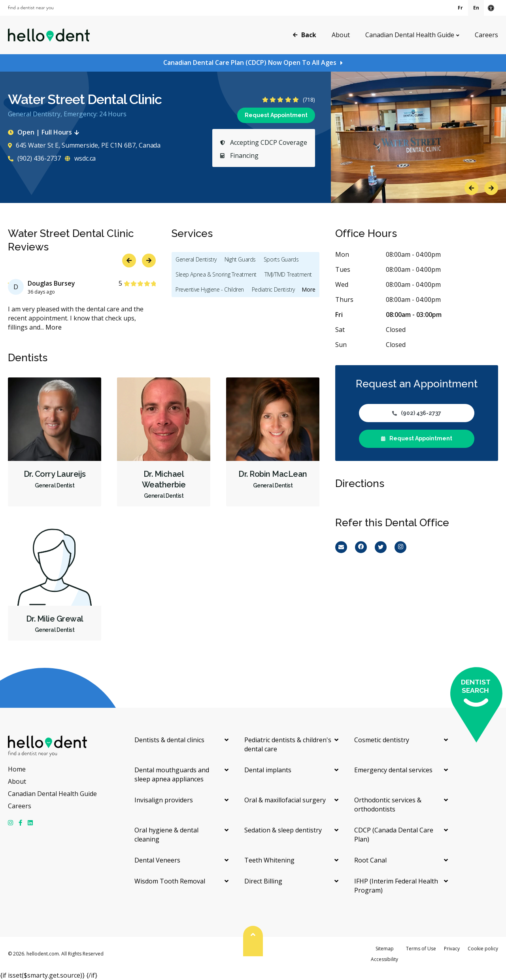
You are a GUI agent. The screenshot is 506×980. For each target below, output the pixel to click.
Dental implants (268, 770)
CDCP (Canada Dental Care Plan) (394, 835)
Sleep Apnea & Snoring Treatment (216, 274)
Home (17, 769)
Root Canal (370, 860)
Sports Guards (281, 259)
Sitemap (385, 949)
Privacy (452, 949)
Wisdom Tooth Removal (170, 881)
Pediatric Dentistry (273, 289)
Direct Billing (263, 881)
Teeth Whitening (269, 860)
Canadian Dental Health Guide (410, 35)
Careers (486, 35)
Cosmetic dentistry (382, 740)
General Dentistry (196, 259)
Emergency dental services (393, 770)
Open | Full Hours (45, 132)
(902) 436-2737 (34, 158)
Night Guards (240, 259)
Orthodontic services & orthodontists (388, 805)
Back (305, 34)
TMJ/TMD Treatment (288, 274)
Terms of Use (421, 949)
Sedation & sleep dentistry (283, 830)
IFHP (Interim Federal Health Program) (396, 886)
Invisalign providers (164, 800)
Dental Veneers (157, 860)
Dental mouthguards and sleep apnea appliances (172, 774)
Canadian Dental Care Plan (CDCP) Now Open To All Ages (250, 63)
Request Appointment (276, 115)
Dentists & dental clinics (169, 740)
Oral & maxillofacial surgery (285, 800)
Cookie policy (483, 949)
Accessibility (384, 959)
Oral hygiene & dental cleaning (166, 835)
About (341, 35)
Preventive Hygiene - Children (210, 289)
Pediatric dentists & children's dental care (288, 744)
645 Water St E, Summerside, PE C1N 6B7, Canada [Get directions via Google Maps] (84, 145)
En (476, 8)
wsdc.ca (80, 158)
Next (491, 188)
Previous (471, 188)
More (54, 327)
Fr (460, 8)
